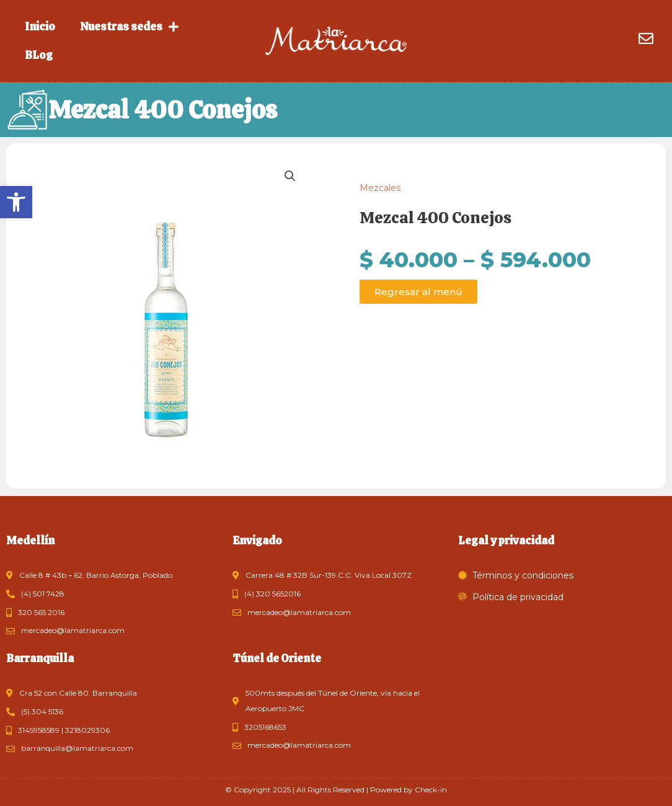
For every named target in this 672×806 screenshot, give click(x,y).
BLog (39, 55)
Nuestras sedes (129, 27)
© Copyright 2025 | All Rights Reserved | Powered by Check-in (336, 790)
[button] (16, 202)
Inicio (40, 26)
